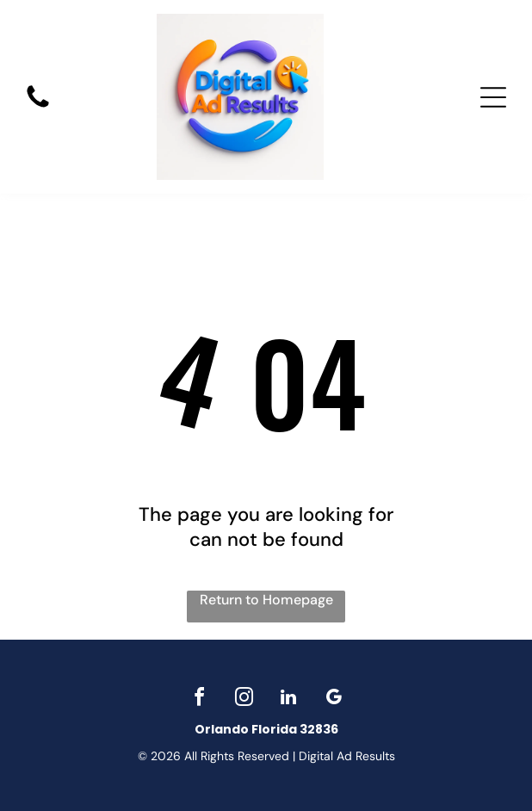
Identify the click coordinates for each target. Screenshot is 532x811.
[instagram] (244, 700)
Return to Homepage (266, 600)
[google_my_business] (333, 700)
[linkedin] (288, 700)
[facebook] (199, 700)
